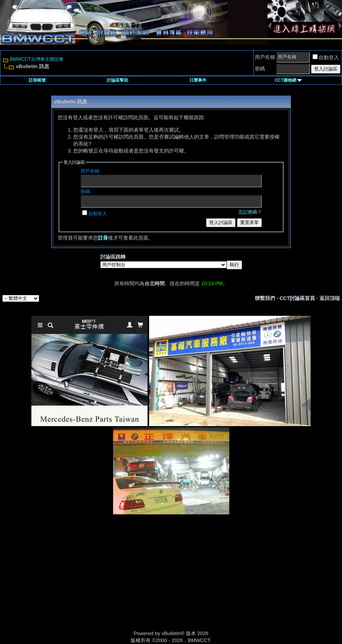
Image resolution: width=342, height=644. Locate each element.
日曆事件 (198, 80)
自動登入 (326, 57)
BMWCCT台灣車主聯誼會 (37, 59)
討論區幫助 (118, 80)
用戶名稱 (265, 57)
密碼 (260, 69)
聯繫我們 (265, 298)
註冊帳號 (37, 80)
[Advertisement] (105, 581)
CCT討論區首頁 (297, 298)
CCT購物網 (288, 80)
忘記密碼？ (250, 212)
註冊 (103, 238)
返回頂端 (330, 298)
